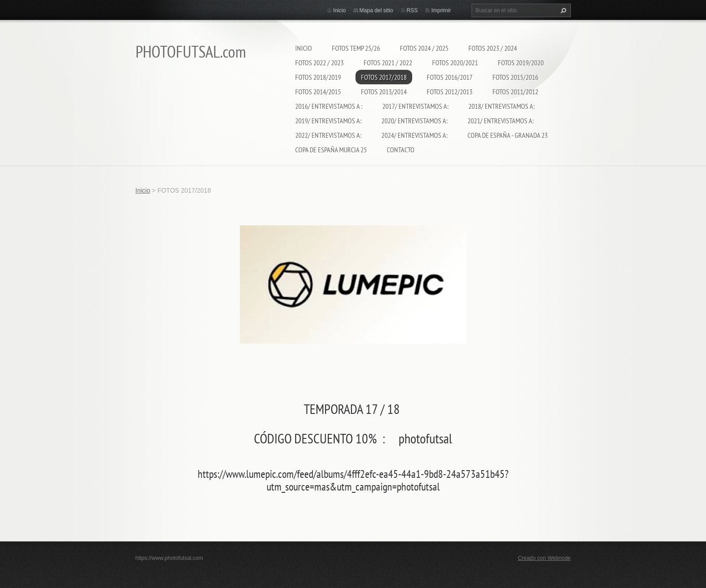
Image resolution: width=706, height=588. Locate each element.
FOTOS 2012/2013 (450, 92)
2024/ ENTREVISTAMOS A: (414, 135)
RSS (412, 10)
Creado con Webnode (544, 558)
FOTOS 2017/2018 (384, 77)
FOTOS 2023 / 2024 (493, 48)
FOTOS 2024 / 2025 (424, 48)
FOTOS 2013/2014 (384, 92)
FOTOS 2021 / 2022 (388, 63)
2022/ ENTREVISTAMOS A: (328, 135)
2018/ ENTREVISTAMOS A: (502, 106)
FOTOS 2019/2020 (521, 63)
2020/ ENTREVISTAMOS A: (414, 121)
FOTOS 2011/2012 (515, 92)
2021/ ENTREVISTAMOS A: (501, 121)
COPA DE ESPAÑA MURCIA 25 (331, 150)
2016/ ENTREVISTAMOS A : (329, 106)
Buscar (562, 10)
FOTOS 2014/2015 (318, 92)
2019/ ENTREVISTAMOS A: (328, 121)
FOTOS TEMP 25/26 (356, 48)
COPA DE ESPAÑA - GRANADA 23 (508, 135)
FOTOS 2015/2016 (515, 77)
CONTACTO (401, 150)
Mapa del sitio (376, 10)
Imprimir (441, 10)
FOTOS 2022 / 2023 (319, 63)
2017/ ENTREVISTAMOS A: (415, 106)
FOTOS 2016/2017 (450, 77)
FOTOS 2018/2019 (318, 77)
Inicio (304, 48)
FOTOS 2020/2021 (455, 63)
